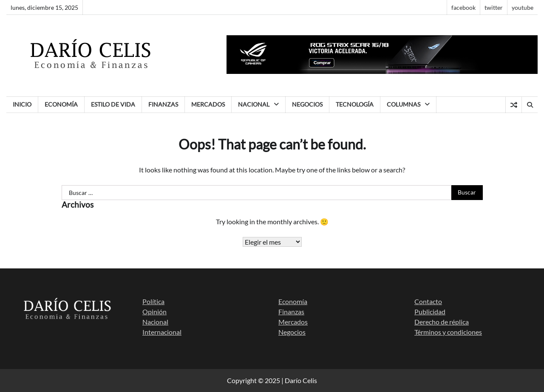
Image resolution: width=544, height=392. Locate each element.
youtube (523, 7)
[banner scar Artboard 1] (382, 71)
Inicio (22, 104)
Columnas (404, 104)
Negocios (307, 104)
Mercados (208, 104)
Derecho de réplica (442, 322)
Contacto (428, 301)
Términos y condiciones (448, 332)
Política (153, 301)
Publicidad (430, 312)
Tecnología (355, 104)
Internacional (162, 332)
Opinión (154, 312)
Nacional (254, 104)
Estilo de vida (113, 104)
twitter (494, 7)
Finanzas (163, 104)
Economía (61, 104)
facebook (463, 7)
